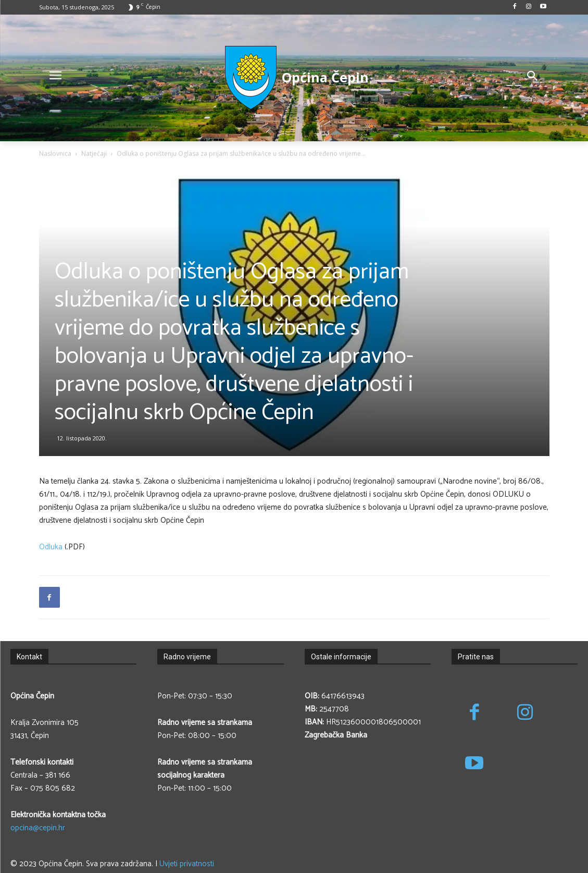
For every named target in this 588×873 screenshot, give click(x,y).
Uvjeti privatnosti (187, 864)
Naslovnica (55, 153)
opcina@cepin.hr (38, 828)
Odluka (51, 547)
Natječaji (94, 153)
